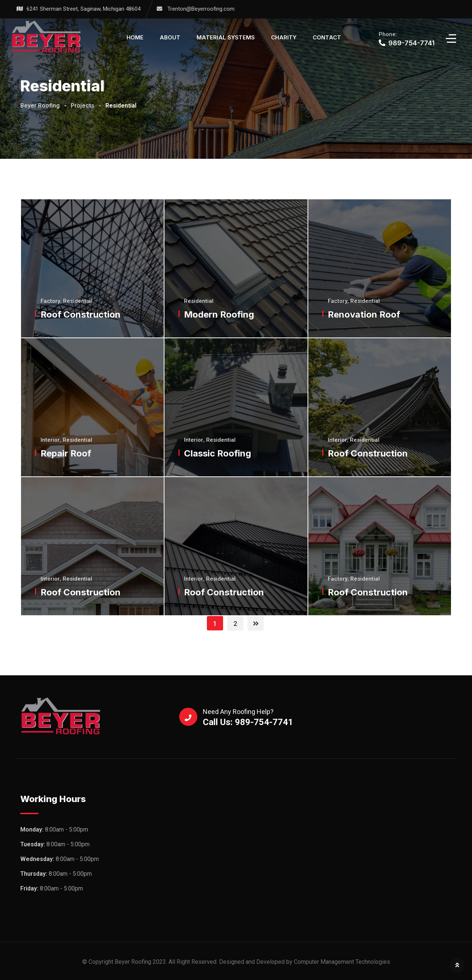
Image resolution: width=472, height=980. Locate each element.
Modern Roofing (219, 314)
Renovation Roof (364, 314)
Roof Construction (81, 314)
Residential (78, 301)
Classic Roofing (218, 453)
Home (135, 37)
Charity (284, 37)
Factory (51, 301)
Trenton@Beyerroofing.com (201, 9)
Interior (51, 440)
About (170, 37)
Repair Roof (66, 453)
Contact (327, 37)
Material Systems (226, 37)
